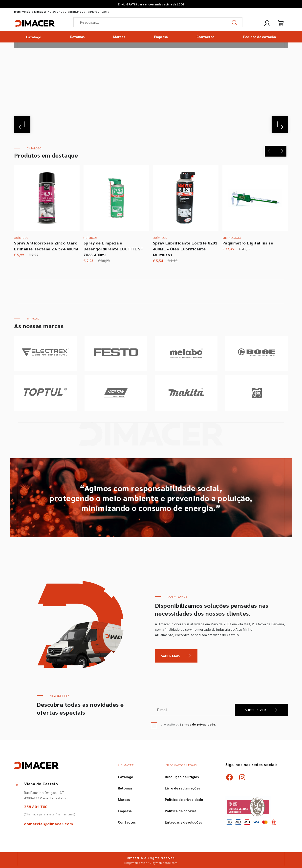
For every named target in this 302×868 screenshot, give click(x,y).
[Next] (279, 124)
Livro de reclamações (182, 788)
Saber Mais (171, 656)
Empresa (161, 37)
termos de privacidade (197, 724)
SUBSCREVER (261, 710)
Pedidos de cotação (260, 37)
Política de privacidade (184, 799)
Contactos (205, 37)
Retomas (77, 37)
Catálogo (34, 37)
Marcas (119, 37)
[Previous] (23, 124)
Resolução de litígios (182, 777)
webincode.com (167, 863)
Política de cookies (181, 811)
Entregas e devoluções (183, 822)
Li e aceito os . (189, 724)
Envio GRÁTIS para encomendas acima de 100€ (151, 4)
